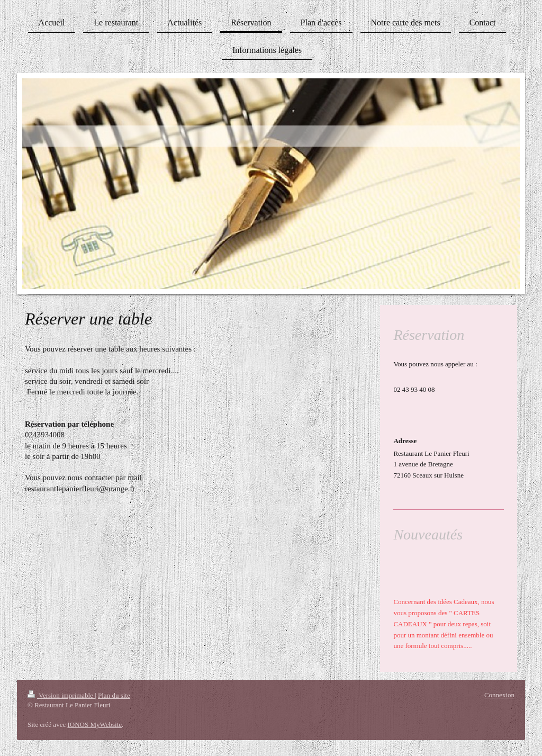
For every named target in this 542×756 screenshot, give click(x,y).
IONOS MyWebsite (94, 724)
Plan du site (114, 695)
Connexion (499, 695)
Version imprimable (61, 695)
